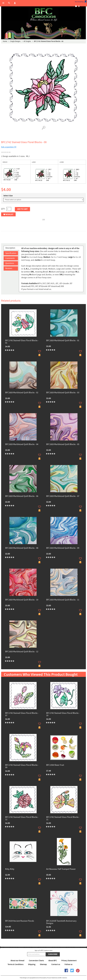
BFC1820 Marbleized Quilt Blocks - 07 (63, 496)
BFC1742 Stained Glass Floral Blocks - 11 (63, 818)
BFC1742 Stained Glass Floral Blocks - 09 (22, 766)
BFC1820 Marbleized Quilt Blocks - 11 (63, 600)
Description (10, 248)
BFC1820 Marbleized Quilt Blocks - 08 (22, 548)
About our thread (17, 961)
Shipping (32, 964)
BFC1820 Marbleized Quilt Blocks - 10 (22, 600)
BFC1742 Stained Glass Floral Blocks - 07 (22, 714)
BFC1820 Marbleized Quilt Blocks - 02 (22, 393)
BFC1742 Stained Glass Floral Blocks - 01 (22, 342)
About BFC (53, 961)
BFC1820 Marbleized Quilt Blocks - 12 (22, 652)
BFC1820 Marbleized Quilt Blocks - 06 (22, 496)
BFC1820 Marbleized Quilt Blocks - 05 (63, 444)
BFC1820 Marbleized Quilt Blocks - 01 (63, 341)
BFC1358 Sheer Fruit (55, 765)
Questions (10, 263)
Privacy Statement (69, 961)
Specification (11, 253)
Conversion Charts (36, 961)
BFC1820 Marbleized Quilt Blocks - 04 (22, 444)
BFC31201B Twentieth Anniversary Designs (61, 922)
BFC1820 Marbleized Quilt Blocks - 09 (63, 548)
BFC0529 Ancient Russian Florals (20, 921)
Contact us (56, 964)
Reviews (9, 268)
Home (5, 41)
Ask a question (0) (9, 147)
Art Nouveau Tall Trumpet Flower (61, 869)
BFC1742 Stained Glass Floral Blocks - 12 (22, 818)
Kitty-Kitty (10, 869)
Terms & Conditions (16, 964)
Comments (10, 258)
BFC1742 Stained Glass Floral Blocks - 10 (63, 714)
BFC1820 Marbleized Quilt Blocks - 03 (63, 393)
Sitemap (43, 964)
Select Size (8, 196)
